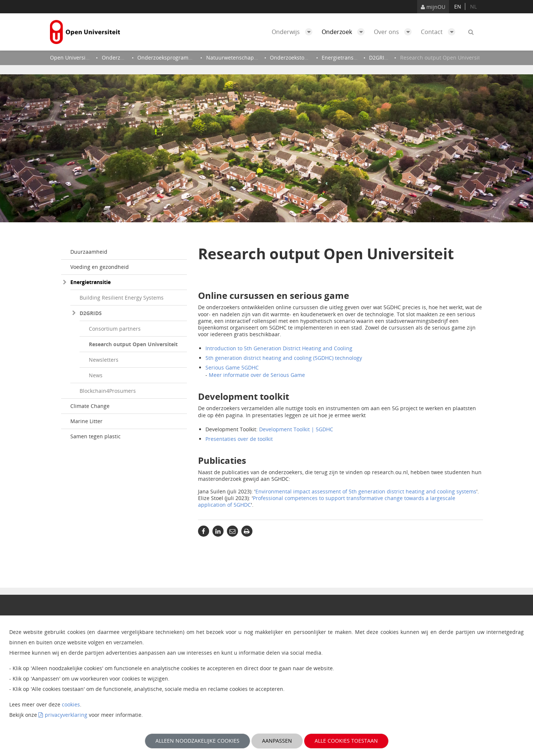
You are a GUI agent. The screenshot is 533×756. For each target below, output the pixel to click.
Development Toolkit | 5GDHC (296, 429)
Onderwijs (294, 32)
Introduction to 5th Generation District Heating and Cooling (279, 348)
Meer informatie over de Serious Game (257, 375)
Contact (440, 32)
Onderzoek (345, 32)
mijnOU (433, 7)
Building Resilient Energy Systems (122, 298)
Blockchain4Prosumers (108, 391)
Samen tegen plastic (95, 436)
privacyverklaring (66, 715)
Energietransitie (90, 282)
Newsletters (104, 360)
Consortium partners (115, 329)
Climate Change (90, 406)
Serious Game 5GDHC (232, 367)
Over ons (395, 32)
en (458, 6)
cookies (71, 704)
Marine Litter (86, 421)
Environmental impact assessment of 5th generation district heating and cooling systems (366, 491)
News (96, 375)
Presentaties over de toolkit (239, 439)
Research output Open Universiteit (133, 344)
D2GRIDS (91, 313)
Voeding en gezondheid (100, 267)
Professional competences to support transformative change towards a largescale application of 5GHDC (327, 501)
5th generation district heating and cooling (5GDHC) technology (284, 358)
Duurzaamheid (89, 252)
